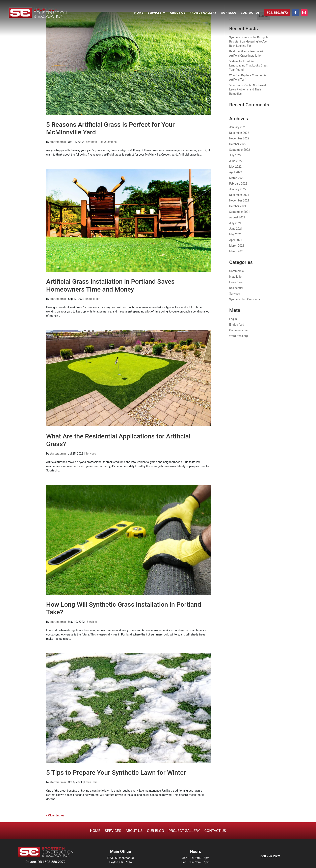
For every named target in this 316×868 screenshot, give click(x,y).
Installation (93, 299)
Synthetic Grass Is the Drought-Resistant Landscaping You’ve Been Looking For (248, 42)
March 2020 (237, 251)
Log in (233, 319)
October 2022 (238, 144)
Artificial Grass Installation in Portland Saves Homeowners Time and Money (110, 285)
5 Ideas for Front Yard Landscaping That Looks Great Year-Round (248, 65)
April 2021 (236, 240)
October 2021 (238, 206)
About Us (178, 13)
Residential (236, 288)
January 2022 (238, 189)
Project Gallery (203, 13)
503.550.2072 (55, 862)
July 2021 (235, 223)
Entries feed (237, 325)
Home (139, 13)
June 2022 (236, 161)
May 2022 (235, 167)
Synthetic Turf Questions (101, 142)
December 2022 (239, 133)
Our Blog (229, 13)
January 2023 (238, 127)
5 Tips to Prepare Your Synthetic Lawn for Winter (116, 772)
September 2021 (240, 212)
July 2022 (235, 155)
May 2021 (235, 234)
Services (155, 13)
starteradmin (58, 142)
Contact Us (250, 13)
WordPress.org (238, 336)
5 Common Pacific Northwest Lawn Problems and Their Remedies (248, 89)
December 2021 (239, 195)
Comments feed (239, 330)
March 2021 (237, 246)
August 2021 (237, 217)
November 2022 (239, 138)
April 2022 (236, 172)
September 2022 (240, 150)
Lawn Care (91, 782)
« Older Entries (55, 815)
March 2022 (237, 178)
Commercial (237, 271)
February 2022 (238, 184)
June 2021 (236, 229)
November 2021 (239, 200)
